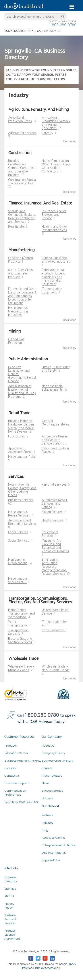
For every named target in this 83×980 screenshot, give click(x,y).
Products (11, 746)
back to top (70, 142)
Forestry (47, 133)
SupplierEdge (51, 860)
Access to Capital (53, 838)
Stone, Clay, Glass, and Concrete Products (21, 274)
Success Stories (52, 791)
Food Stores (16, 437)
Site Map (10, 889)
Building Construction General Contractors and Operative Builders (22, 168)
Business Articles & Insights (23, 761)
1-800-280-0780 (63, 25)
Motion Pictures (52, 512)
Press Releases (52, 776)
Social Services (19, 541)
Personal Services (54, 485)
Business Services (21, 500)
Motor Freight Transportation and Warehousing (21, 614)
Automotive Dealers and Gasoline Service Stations (55, 440)
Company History (53, 753)
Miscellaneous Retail (22, 457)
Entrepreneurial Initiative (59, 845)
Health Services (53, 520)
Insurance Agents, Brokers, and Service (54, 215)
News (45, 783)
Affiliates (47, 823)
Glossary (10, 768)
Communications (53, 630)
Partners (47, 815)
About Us (48, 746)
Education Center (16, 753)
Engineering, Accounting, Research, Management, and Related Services (54, 567)
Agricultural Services (22, 133)
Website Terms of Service (10, 919)
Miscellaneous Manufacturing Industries (18, 312)
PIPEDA (9, 896)
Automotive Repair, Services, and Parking (55, 504)
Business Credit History (57, 761)
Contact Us (12, 776)
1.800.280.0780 (42, 715)
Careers (47, 768)
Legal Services (18, 532)
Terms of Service (44, 968)
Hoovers (47, 798)
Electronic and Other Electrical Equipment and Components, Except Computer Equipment (22, 296)
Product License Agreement (12, 935)
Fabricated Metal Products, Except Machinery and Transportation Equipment (53, 277)
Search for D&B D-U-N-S (21, 802)
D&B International (54, 853)
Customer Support (17, 783)
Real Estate (16, 227)
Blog (45, 830)
